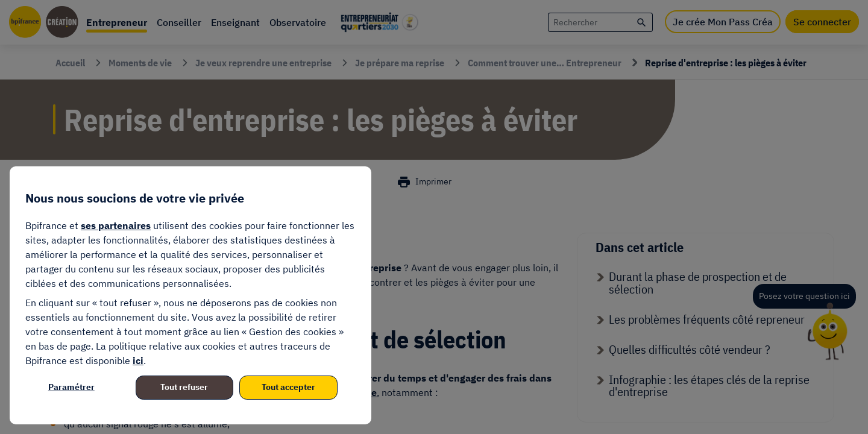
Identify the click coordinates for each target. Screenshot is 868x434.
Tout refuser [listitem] (184, 387)
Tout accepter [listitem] (288, 387)
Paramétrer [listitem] (71, 387)
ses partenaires (116, 225)
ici (138, 360)
